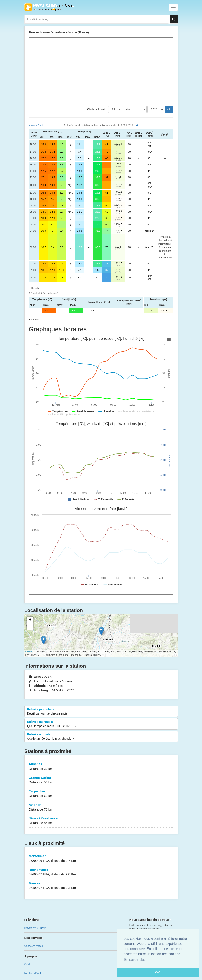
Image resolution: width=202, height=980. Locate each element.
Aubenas (101, 767)
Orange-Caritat (101, 780)
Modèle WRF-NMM (35, 928)
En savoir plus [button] (135, 960)
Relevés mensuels (101, 724)
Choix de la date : (97, 109)
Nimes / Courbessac (101, 821)
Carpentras (101, 794)
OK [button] (158, 972)
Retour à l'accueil (49, 7)
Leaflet (29, 651)
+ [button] (30, 620)
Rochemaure (101, 872)
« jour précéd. (36, 125)
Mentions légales (34, 973)
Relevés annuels (101, 737)
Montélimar (101, 859)
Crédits (28, 964)
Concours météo (34, 946)
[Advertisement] (101, 72)
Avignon (101, 807)
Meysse (101, 886)
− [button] (30, 626)
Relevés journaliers (101, 712)
